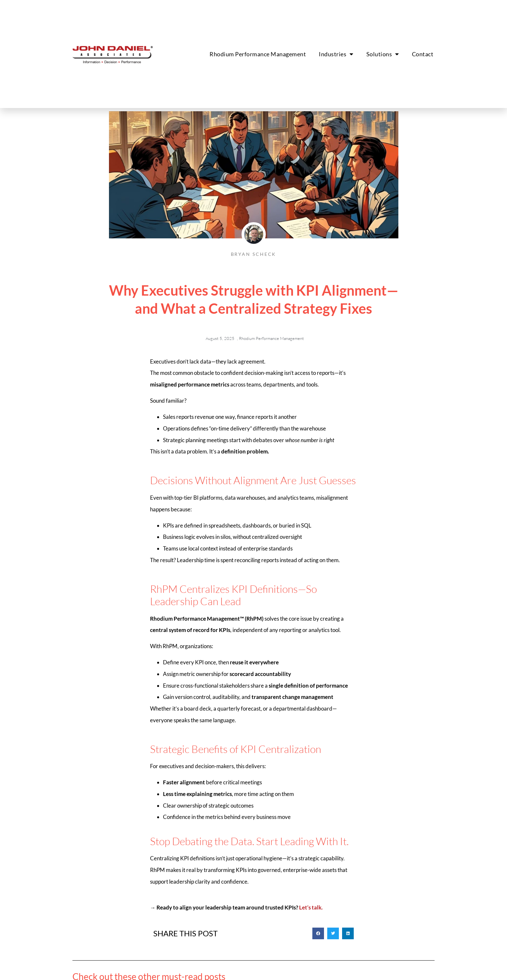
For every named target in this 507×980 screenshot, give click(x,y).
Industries (336, 54)
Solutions (383, 54)
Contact (423, 54)
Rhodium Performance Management (258, 54)
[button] (318, 933)
